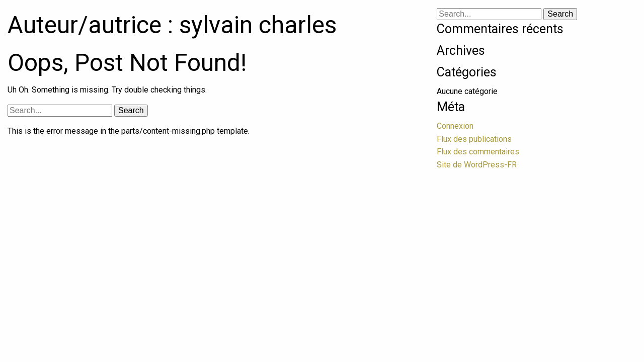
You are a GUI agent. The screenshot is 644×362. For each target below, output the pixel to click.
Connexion (455, 126)
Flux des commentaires (478, 152)
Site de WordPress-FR (477, 165)
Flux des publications (474, 139)
